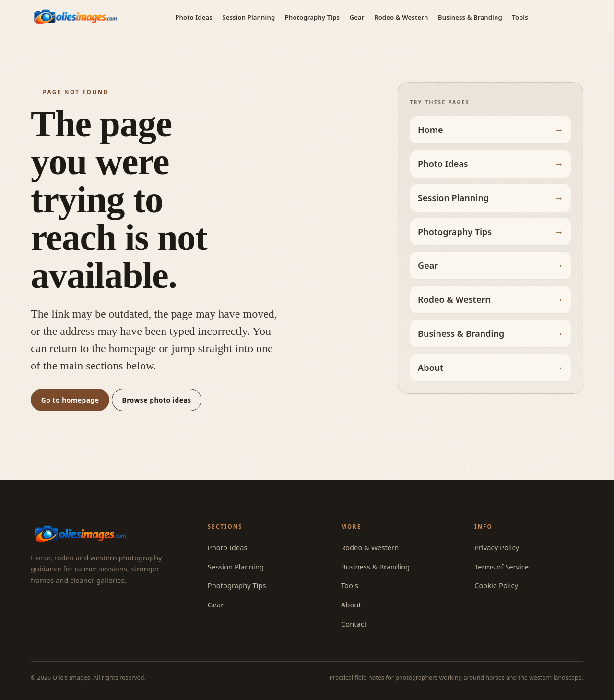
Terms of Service (502, 567)
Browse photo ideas (157, 400)
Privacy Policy (497, 547)
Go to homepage (70, 400)
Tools (520, 17)
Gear (357, 17)
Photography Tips (312, 17)
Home (431, 130)
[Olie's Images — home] (75, 17)
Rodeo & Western (401, 17)
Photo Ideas (194, 17)
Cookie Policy (496, 585)
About (431, 368)
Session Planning (248, 17)
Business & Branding (470, 17)
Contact (354, 624)
